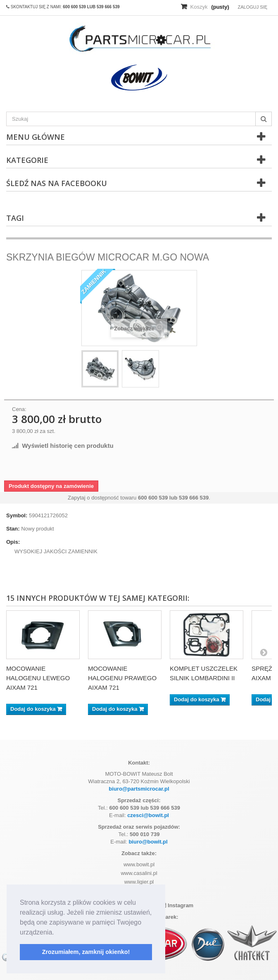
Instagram (177, 905)
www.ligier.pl (139, 882)
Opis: (13, 542)
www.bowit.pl (139, 864)
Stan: (13, 529)
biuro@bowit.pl (148, 842)
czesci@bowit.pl (148, 815)
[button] (57, 933)
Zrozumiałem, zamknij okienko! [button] (86, 952)
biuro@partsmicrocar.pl (139, 789)
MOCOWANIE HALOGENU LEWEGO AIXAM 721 (38, 678)
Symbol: (17, 515)
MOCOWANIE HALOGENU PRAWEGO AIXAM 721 (122, 678)
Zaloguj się (252, 7)
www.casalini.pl (139, 873)
